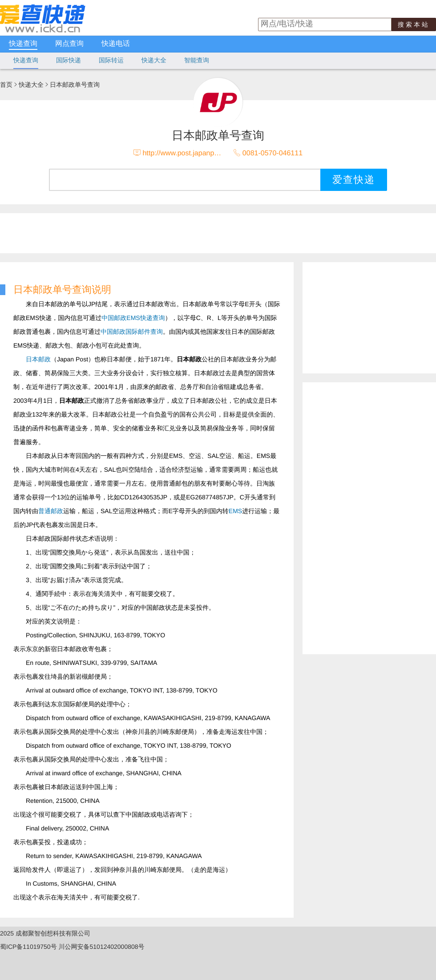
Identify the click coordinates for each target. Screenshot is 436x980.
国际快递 (69, 60)
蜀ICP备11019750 (25, 947)
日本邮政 (38, 359)
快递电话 (116, 44)
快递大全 (154, 60)
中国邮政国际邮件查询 (132, 332)
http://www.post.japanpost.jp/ (188, 153)
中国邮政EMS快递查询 (133, 318)
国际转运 (111, 60)
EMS (235, 511)
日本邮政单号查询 (75, 85)
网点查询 (69, 44)
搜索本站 (414, 24)
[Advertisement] (338, 516)
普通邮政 (51, 511)
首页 (6, 85)
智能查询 (197, 60)
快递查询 (23, 44)
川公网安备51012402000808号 (102, 947)
